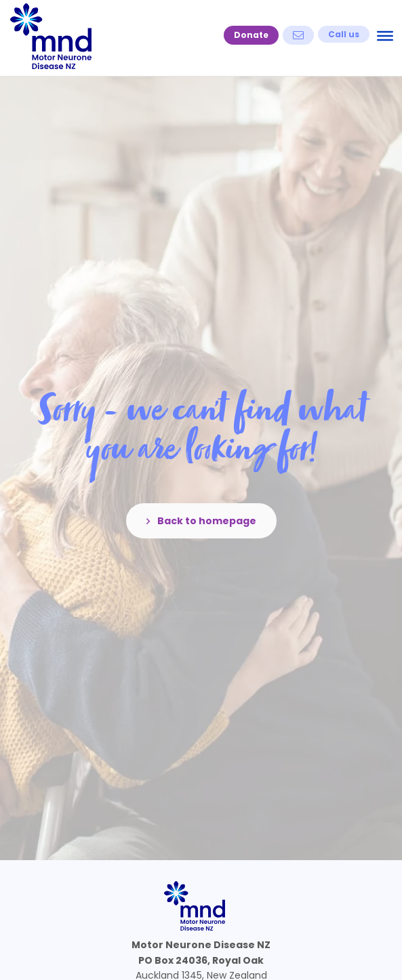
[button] (251, 35)
